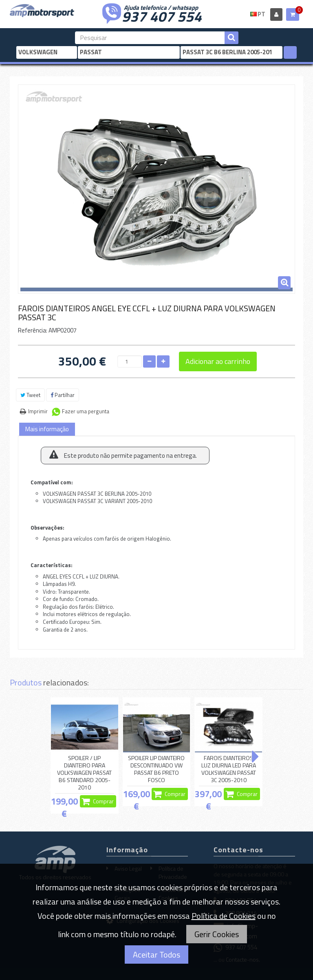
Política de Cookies (224, 916)
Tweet (30, 395)
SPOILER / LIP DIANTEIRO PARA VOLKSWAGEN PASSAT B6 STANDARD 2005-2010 (84, 773)
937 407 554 (162, 16)
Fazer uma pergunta (86, 411)
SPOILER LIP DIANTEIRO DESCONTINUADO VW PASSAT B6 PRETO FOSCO (156, 769)
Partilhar (63, 395)
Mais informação (47, 429)
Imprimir (38, 411)
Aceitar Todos (156, 955)
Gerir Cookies (217, 934)
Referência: (33, 330)
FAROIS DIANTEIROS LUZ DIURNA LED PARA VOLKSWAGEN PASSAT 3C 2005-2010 (229, 769)
